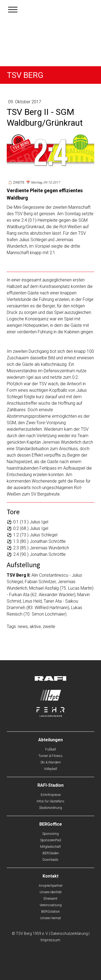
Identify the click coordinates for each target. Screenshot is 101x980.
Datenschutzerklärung (69, 934)
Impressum (50, 940)
